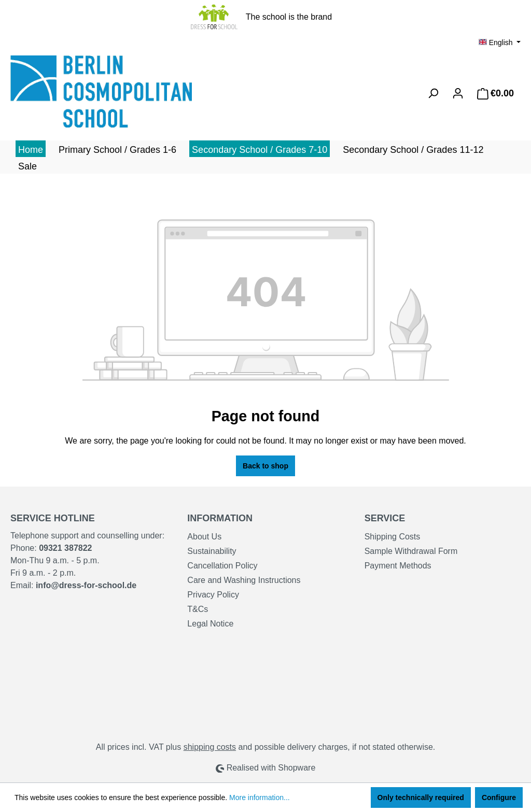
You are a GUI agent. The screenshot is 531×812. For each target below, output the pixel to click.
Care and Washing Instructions (244, 580)
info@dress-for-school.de (86, 585)
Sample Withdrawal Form (411, 551)
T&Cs (198, 609)
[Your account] (458, 93)
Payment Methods (398, 566)
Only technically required (421, 797)
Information (220, 518)
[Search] (433, 93)
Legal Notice (210, 624)
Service (385, 518)
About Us (204, 537)
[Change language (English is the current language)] (500, 42)
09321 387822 (65, 548)
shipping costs (210, 747)
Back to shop (265, 466)
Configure (499, 797)
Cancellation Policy (222, 566)
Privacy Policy (213, 595)
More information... (260, 797)
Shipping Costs (393, 537)
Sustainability (212, 551)
